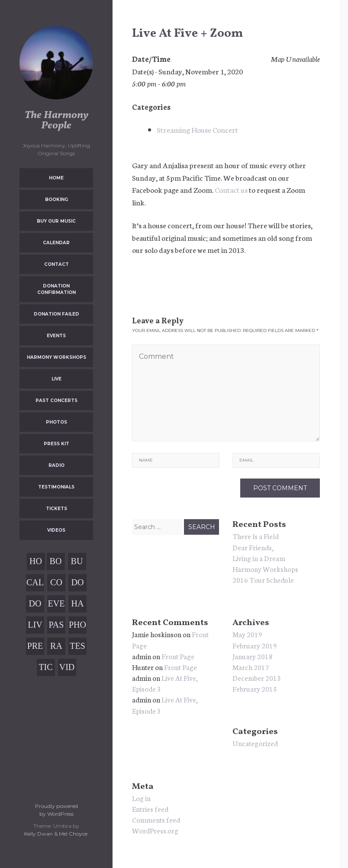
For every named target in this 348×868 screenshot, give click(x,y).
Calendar (56, 243)
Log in (141, 798)
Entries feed (150, 809)
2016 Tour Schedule (263, 579)
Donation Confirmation (56, 289)
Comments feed (156, 819)
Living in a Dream (259, 558)
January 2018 (253, 656)
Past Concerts (56, 400)
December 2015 (257, 678)
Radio (56, 465)
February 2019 (255, 645)
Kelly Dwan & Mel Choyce (56, 834)
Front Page (178, 656)
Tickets (56, 509)
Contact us (231, 189)
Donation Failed (56, 314)
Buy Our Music (56, 221)
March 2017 (251, 667)
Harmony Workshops (56, 357)
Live (56, 379)
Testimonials (56, 487)
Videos (56, 530)
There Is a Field (256, 536)
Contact (56, 264)
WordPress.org (155, 830)
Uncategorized (255, 743)
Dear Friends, (253, 547)
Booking (56, 199)
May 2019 (247, 634)
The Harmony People (56, 121)
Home (56, 178)
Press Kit (56, 444)
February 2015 (255, 688)
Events (56, 336)
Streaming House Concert (197, 129)
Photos (56, 422)
